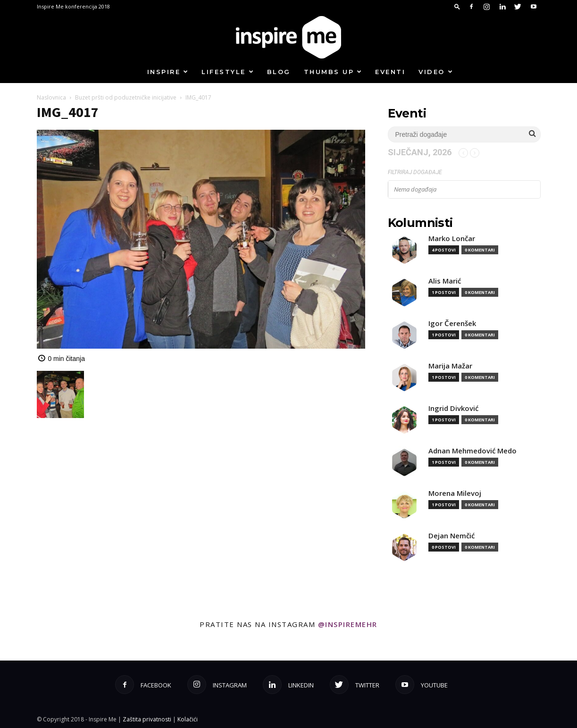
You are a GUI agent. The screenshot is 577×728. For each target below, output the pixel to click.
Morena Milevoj (455, 493)
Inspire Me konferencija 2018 (73, 6)
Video (436, 72)
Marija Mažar (450, 366)
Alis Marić (445, 281)
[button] (457, 6)
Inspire (168, 72)
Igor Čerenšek (452, 323)
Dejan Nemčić (452, 536)
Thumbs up (333, 72)
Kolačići (188, 719)
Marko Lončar (452, 238)
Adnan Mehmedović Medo (472, 451)
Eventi (390, 72)
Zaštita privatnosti (147, 719)
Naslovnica (51, 97)
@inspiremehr (348, 624)
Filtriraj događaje (415, 172)
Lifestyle (228, 72)
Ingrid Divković (453, 408)
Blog (279, 72)
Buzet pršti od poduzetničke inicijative (126, 97)
